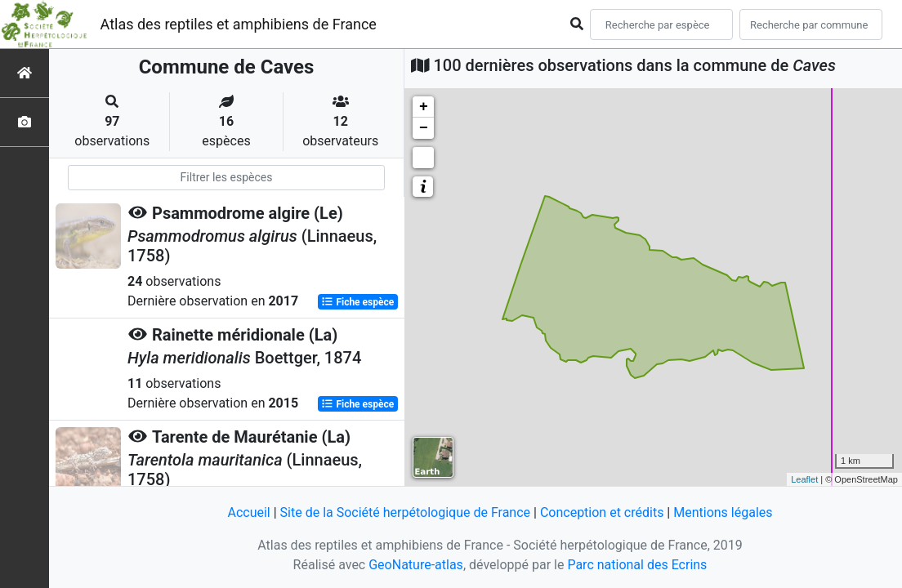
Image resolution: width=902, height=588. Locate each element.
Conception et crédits (602, 512)
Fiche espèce (357, 302)
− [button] (424, 128)
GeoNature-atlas (416, 565)
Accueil (248, 512)
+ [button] (424, 107)
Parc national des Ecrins (637, 565)
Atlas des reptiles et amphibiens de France (239, 24)
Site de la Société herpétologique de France (405, 512)
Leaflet (804, 479)
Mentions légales (723, 512)
